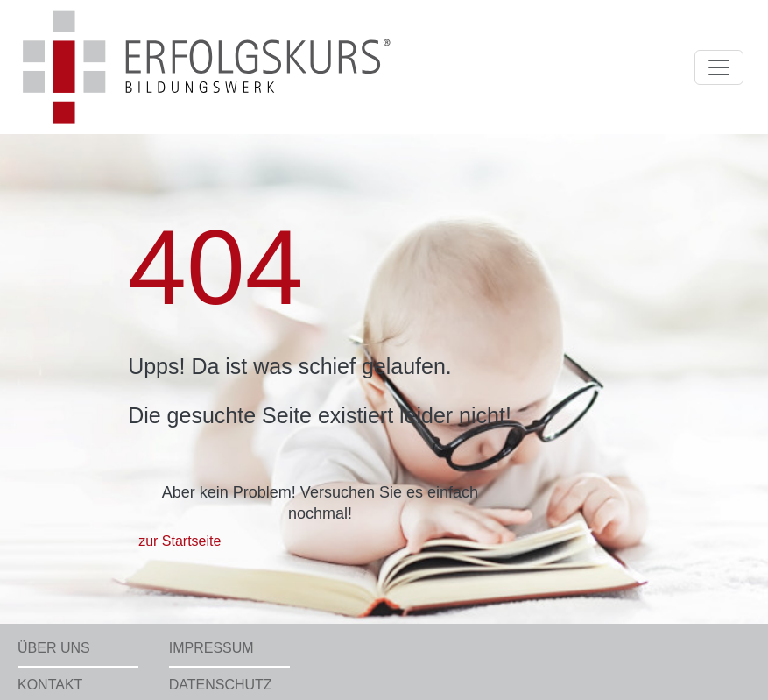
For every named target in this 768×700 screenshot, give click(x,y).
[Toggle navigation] (719, 67)
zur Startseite (180, 541)
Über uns (54, 648)
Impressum (211, 648)
